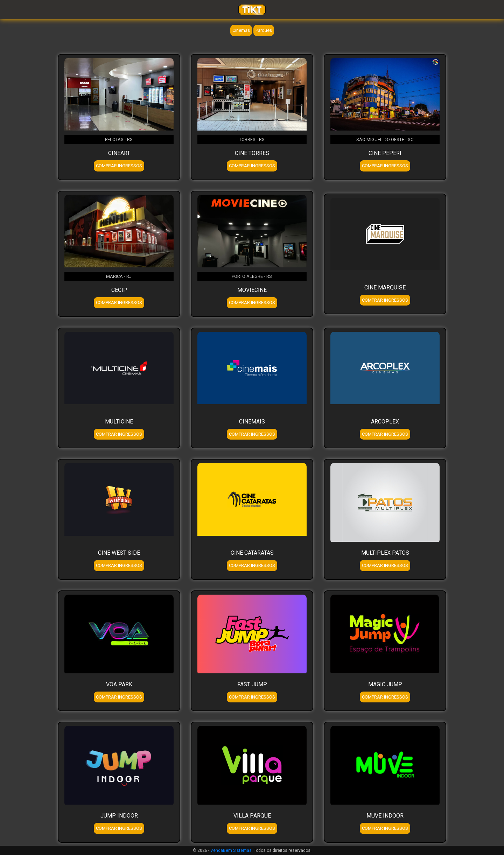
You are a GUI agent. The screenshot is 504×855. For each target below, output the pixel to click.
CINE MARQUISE (385, 288)
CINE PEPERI (385, 153)
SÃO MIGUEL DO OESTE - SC (385, 139)
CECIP (119, 290)
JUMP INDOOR (119, 816)
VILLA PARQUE (252, 816)
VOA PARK (119, 684)
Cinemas (241, 30)
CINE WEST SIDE (119, 553)
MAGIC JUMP (385, 684)
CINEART (119, 153)
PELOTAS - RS (119, 139)
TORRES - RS (252, 139)
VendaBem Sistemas (231, 850)
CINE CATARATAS (252, 553)
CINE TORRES (252, 153)
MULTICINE (119, 422)
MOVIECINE (252, 290)
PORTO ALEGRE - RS (252, 276)
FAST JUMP (252, 684)
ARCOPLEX (385, 422)
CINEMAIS (252, 422)
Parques (264, 30)
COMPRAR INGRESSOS (119, 166)
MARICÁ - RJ (119, 276)
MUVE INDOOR (385, 816)
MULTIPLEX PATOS (385, 553)
